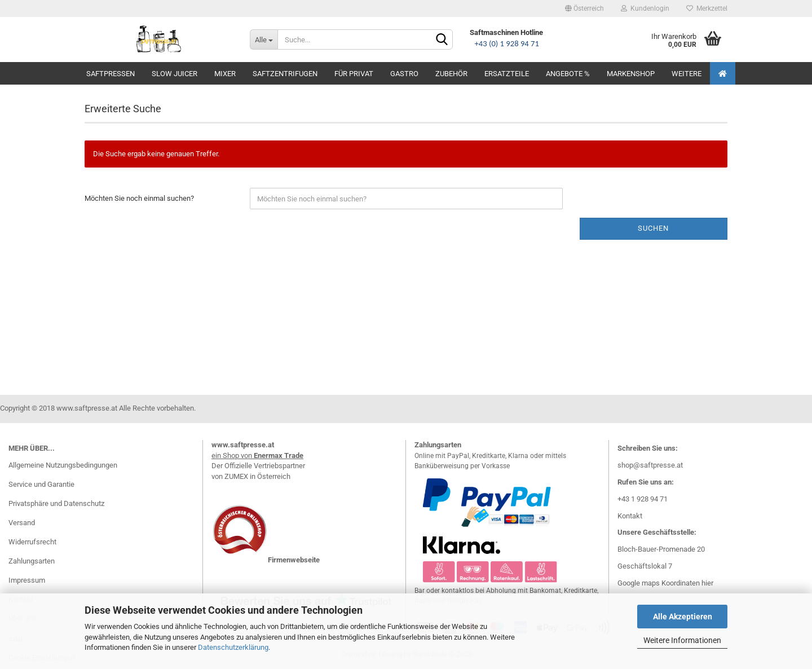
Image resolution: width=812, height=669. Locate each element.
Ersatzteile (507, 74)
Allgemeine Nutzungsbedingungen (63, 465)
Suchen (653, 228)
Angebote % (568, 74)
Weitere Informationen (682, 640)
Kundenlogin (645, 8)
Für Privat (354, 74)
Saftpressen (111, 74)
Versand (22, 523)
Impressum (27, 580)
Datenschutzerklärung (233, 647)
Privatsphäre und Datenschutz (56, 503)
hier (707, 583)
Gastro (404, 74)
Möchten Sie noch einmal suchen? (139, 198)
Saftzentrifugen (285, 74)
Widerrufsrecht (32, 542)
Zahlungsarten (32, 561)
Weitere (687, 74)
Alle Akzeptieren (683, 617)
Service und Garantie (41, 484)
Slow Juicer (175, 74)
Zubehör (451, 74)
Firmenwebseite (294, 560)
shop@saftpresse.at (650, 465)
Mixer (225, 74)
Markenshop (631, 74)
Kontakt (630, 516)
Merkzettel (707, 8)
